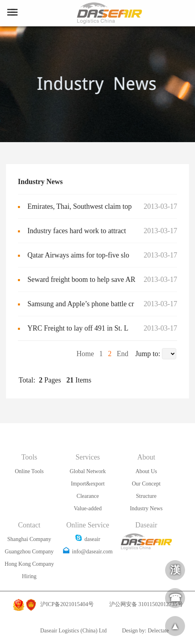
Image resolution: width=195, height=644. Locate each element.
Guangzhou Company (29, 552)
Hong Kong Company (30, 564)
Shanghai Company (29, 539)
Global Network (88, 471)
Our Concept (146, 484)
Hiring (29, 576)
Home (86, 354)
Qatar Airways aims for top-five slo (78, 255)
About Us (146, 471)
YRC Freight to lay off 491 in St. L (78, 328)
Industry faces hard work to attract (77, 231)
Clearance (88, 496)
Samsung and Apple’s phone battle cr (81, 304)
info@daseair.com (88, 552)
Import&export (88, 484)
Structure (146, 496)
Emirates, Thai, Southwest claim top (80, 206)
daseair (88, 539)
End (122, 354)
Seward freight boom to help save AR (82, 279)
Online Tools (29, 471)
